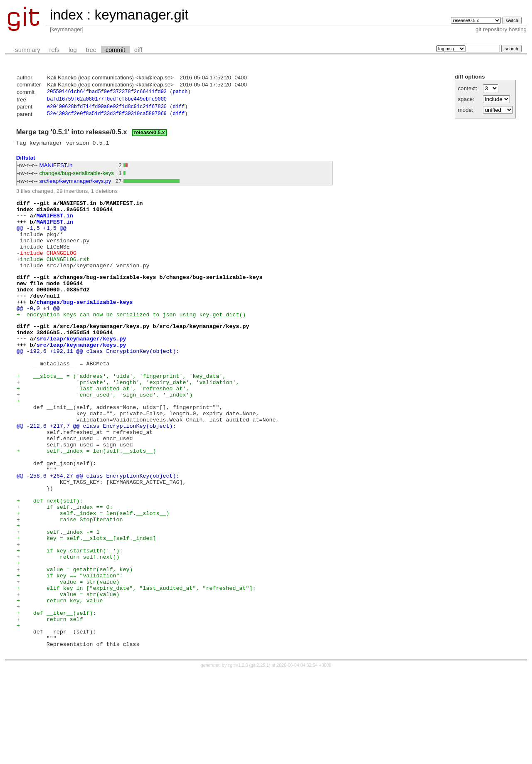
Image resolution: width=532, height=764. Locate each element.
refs (54, 50)
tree (91, 50)
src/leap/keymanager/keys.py (75, 185)
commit (115, 50)
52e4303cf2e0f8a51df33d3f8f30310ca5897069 (107, 117)
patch (180, 92)
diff (138, 50)
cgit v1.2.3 (238, 757)
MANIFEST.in (56, 169)
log (73, 50)
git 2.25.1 (260, 757)
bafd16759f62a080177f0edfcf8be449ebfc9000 (107, 100)
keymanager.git (141, 15)
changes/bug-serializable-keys (77, 177)
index (66, 15)
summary (27, 50)
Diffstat (26, 161)
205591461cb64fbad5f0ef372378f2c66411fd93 (107, 92)
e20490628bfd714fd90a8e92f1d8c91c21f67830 (107, 109)
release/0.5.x (149, 136)
